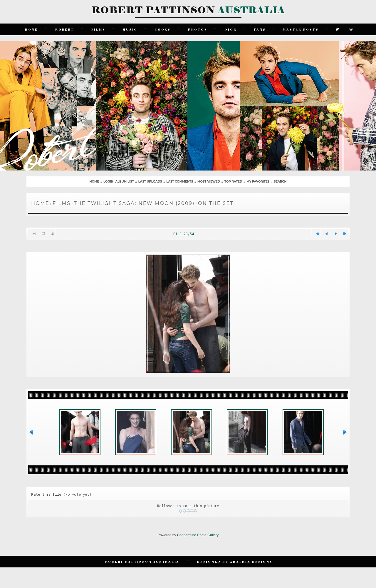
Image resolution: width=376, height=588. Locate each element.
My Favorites (258, 182)
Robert (65, 29)
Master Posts (301, 29)
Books (163, 29)
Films (98, 29)
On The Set (216, 203)
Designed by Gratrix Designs (235, 561)
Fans (260, 29)
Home (31, 29)
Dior (230, 29)
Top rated (233, 182)
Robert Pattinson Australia (142, 561)
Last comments (180, 182)
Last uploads (150, 182)
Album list (124, 182)
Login (108, 182)
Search (280, 182)
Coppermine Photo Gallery (198, 535)
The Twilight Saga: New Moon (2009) (134, 203)
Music (130, 29)
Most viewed (209, 182)
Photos (198, 29)
